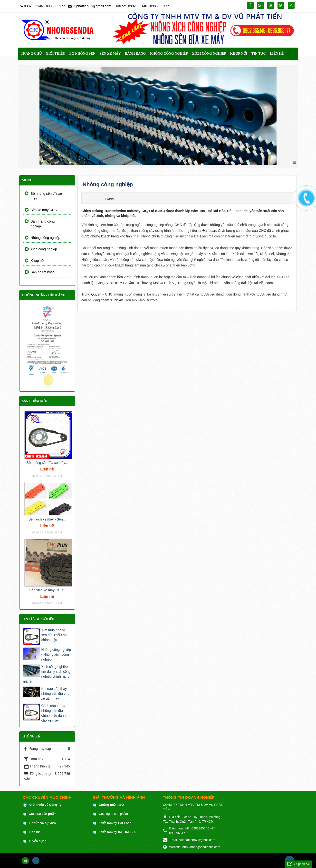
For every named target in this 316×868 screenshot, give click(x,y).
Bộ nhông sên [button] (82, 54)
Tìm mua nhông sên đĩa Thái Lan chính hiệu (54, 635)
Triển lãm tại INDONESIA (117, 832)
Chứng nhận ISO (111, 805)
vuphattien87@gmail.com (92, 6)
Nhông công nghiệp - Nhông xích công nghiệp (56, 654)
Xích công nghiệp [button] (209, 54)
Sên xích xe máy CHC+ (47, 590)
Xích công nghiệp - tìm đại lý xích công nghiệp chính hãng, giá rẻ (47, 674)
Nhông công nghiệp (46, 238)
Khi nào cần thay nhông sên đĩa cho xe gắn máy (55, 694)
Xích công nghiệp (44, 249)
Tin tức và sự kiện (42, 823)
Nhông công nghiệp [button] (169, 54)
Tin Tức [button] (259, 54)
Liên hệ (35, 832)
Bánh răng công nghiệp (43, 224)
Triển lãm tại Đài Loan (115, 823)
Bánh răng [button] (135, 54)
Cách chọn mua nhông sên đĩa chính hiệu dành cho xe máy (54, 713)
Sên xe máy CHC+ (45, 210)
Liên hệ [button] (277, 54)
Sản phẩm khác (43, 272)
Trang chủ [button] (31, 54)
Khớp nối (38, 261)
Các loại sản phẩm (42, 814)
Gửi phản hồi (298, 864)
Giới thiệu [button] (56, 54)
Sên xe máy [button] (110, 54)
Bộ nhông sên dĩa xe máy (46, 196)
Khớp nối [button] (239, 54)
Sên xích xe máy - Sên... (47, 519)
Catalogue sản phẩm (114, 814)
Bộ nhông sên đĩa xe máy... (47, 463)
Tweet (109, 199)
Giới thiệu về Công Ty (45, 805)
